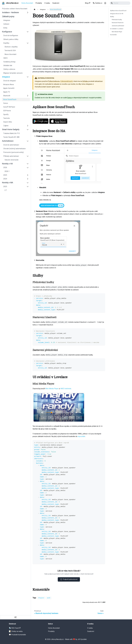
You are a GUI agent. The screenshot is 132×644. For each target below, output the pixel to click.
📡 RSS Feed (15, 628)
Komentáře (113, 35)
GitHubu (85, 81)
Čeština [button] (97, 3)
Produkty (39, 3)
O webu (47, 3)
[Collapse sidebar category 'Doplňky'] (28, 43)
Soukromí (56, 3)
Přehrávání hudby (117, 20)
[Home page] (35, 9)
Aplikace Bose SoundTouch (118, 11)
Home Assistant (27, 3)
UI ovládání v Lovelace (117, 29)
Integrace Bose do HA (117, 14)
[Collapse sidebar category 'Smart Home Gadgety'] (28, 130)
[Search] (120, 3)
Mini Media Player (52, 389)
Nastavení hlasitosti (118, 23)
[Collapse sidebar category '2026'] (28, 168)
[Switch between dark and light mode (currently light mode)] (105, 3)
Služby (112, 17)
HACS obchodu (66, 389)
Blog (88, 3)
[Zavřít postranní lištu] (15, 617)
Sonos (70, 98)
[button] (15, 13)
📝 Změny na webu (16, 631)
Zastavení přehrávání (118, 26)
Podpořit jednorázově (69, 579)
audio (49, 598)
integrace (41, 598)
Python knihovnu (54, 81)
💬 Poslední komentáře (17, 635)
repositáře (81, 436)
